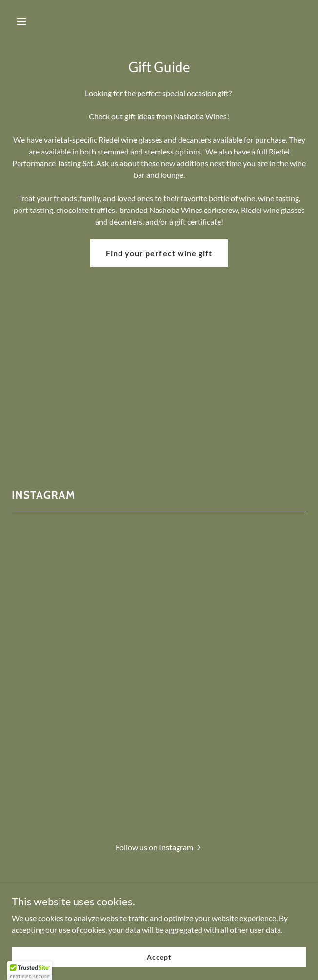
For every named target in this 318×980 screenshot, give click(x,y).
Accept (159, 957)
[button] (46, 21)
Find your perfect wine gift (159, 253)
